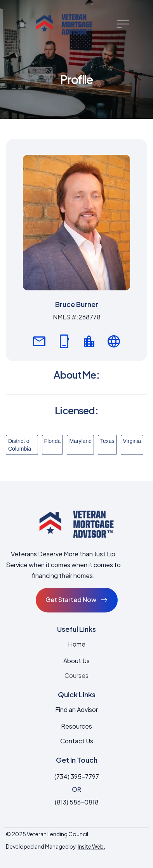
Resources (76, 726)
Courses (76, 675)
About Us (76, 661)
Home (77, 644)
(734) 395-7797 (77, 776)
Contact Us (77, 741)
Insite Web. (91, 846)
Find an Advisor (76, 709)
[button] (123, 24)
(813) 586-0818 (77, 802)
